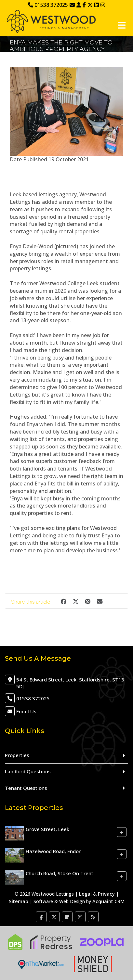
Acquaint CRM (108, 901)
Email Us (26, 711)
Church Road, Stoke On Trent (60, 873)
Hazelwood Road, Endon (54, 851)
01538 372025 (48, 5)
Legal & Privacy (97, 894)
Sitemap (19, 901)
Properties (17, 755)
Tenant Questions (26, 788)
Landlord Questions (28, 771)
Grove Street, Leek (47, 829)
